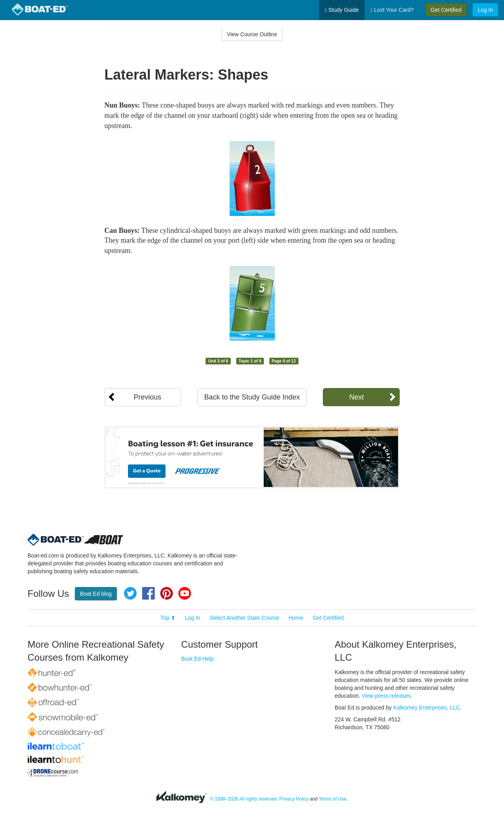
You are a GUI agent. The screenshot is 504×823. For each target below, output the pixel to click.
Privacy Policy (294, 799)
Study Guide (342, 10)
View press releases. (387, 696)
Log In (485, 10)
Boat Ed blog (96, 594)
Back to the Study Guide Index (252, 397)
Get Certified (446, 10)
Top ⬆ (168, 618)
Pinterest (167, 593)
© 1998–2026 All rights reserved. (244, 799)
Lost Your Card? (392, 10)
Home (296, 618)
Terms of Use (333, 799)
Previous (147, 397)
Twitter (130, 593)
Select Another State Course (244, 618)
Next (357, 397)
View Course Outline (252, 34)
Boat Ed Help (197, 659)
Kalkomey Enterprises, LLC (427, 708)
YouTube (185, 593)
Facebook (148, 593)
